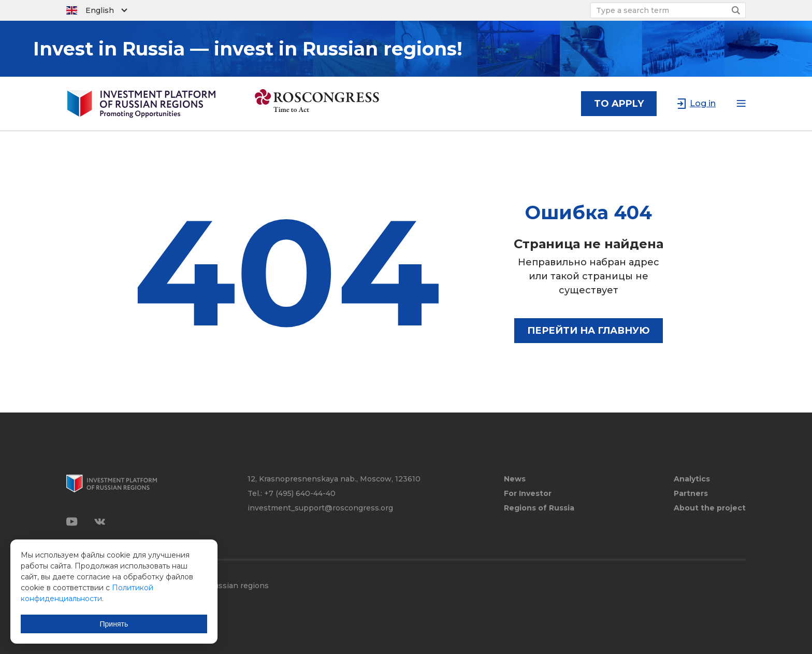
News (515, 479)
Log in (703, 103)
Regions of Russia (539, 508)
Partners (691, 494)
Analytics (692, 479)
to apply (619, 104)
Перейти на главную (589, 331)
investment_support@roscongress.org (320, 508)
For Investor (528, 494)
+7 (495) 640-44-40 (300, 493)
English (100, 10)
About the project (710, 508)
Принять (114, 624)
